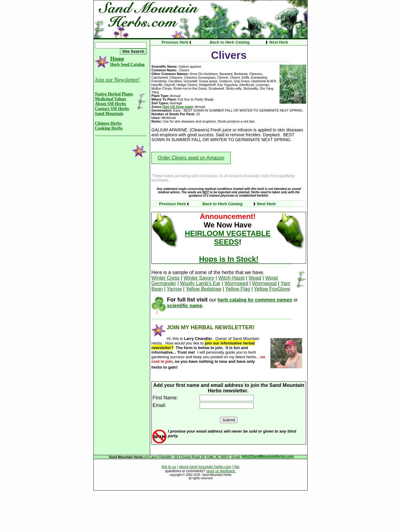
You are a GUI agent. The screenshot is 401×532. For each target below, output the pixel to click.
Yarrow (174, 289)
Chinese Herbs (108, 123)
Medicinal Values (110, 99)
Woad (255, 278)
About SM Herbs (110, 104)
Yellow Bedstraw (204, 289)
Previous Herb (175, 42)
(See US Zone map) (178, 107)
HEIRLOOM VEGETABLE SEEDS (228, 238)
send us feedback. (221, 471)
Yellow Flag (238, 289)
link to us (169, 467)
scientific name (185, 306)
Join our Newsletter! (117, 80)
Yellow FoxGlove (272, 289)
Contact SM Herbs (112, 109)
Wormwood (264, 283)
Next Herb (279, 42)
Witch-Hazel (231, 278)
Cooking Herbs (109, 128)
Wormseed (236, 283)
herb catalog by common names (255, 300)
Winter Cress (165, 278)
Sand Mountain (109, 114)
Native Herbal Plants (114, 94)
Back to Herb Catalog (230, 42)
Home (117, 59)
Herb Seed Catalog (127, 64)
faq (237, 467)
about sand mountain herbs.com (205, 467)
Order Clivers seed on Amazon (191, 158)
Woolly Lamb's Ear (200, 283)
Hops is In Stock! (229, 259)
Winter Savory (199, 278)
